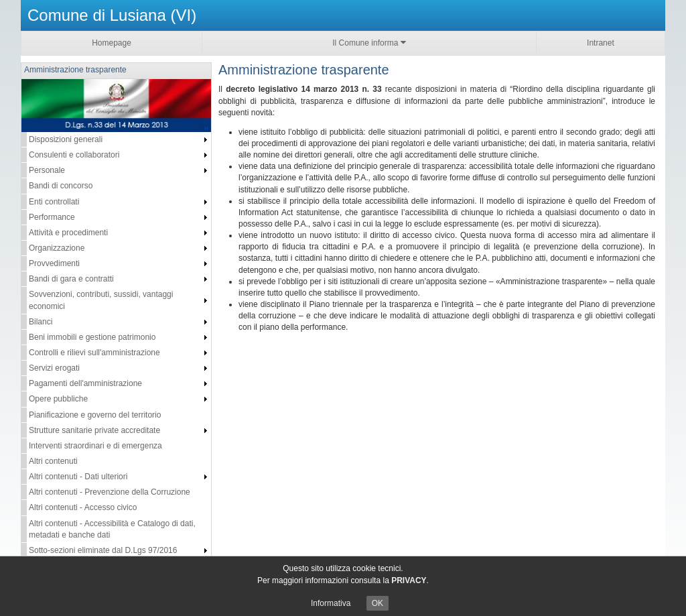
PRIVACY (409, 580)
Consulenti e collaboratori (74, 155)
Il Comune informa (369, 43)
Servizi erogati (54, 368)
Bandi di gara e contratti (71, 279)
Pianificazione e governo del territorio (95, 415)
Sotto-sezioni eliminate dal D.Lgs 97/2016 (103, 550)
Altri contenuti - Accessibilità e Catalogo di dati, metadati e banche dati (112, 529)
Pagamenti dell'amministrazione (85, 383)
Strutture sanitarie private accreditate (94, 430)
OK (378, 603)
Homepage (112, 43)
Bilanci (41, 322)
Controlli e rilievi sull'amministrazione (94, 353)
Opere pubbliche (58, 399)
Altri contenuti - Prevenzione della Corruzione (110, 492)
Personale (47, 170)
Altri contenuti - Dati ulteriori (78, 477)
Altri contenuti (53, 461)
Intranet (601, 43)
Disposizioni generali (66, 139)
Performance (52, 217)
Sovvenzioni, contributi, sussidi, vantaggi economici (101, 300)
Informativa (331, 603)
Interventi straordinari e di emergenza (95, 446)
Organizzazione (57, 248)
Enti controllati (54, 202)
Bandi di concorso (61, 186)
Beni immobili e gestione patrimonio (92, 337)
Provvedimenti (54, 263)
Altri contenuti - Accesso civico (83, 507)
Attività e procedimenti (68, 233)
